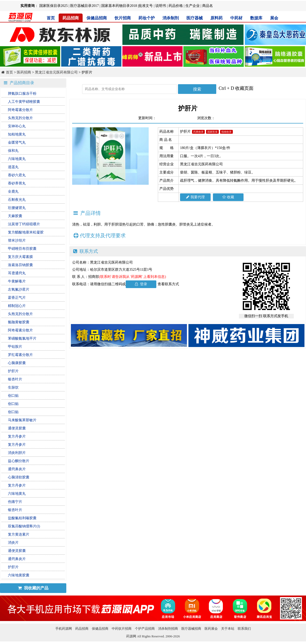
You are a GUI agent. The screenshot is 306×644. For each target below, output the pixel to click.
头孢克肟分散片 (20, 118)
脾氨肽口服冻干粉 (22, 94)
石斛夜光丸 (17, 200)
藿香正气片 (17, 298)
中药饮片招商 (122, 629)
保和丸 (13, 151)
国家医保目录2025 (54, 6)
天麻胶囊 (15, 216)
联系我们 (244, 629)
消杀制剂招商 (168, 629)
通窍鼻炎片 (17, 469)
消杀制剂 (171, 18)
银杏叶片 (15, 379)
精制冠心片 (17, 306)
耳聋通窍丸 (17, 273)
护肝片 (13, 371)
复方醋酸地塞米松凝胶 (26, 232)
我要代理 (195, 197)
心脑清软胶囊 (19, 477)
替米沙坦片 (17, 240)
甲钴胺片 (15, 347)
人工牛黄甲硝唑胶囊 (24, 102)
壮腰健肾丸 (17, 208)
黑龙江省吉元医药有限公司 (56, 72)
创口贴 (13, 396)
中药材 (236, 18)
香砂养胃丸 (17, 183)
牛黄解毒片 (17, 281)
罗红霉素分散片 (20, 355)
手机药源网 (64, 629)
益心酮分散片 (19, 461)
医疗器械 (195, 18)
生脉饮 (13, 387)
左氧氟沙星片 (19, 289)
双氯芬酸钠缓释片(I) (24, 526)
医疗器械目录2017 (84, 6)
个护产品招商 (145, 629)
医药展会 (211, 629)
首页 (51, 18)
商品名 (208, 6)
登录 (141, 284)
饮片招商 (123, 18)
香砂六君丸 (17, 175)
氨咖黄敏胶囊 (19, 322)
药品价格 (176, 6)
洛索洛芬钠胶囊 (20, 265)
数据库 (256, 18)
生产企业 (193, 6)
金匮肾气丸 (17, 143)
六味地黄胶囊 (19, 575)
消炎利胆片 (17, 453)
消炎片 (13, 543)
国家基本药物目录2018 (119, 6)
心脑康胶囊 (17, 363)
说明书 (161, 6)
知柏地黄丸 (17, 134)
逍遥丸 (13, 167)
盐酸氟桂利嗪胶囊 (22, 518)
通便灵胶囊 (17, 428)
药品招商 (71, 18)
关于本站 (228, 629)
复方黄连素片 (19, 534)
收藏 (228, 197)
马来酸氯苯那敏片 (22, 420)
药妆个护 (147, 18)
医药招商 (24, 72)
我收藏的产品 (33, 588)
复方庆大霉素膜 (20, 257)
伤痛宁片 (15, 502)
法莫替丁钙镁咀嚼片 (24, 224)
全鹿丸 (13, 191)
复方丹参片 (17, 436)
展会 (274, 18)
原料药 (216, 18)
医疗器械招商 (191, 629)
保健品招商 (97, 18)
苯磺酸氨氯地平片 (22, 338)
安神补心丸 (17, 126)
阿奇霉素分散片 (20, 110)
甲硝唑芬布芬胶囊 (22, 249)
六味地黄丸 (17, 159)
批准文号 (146, 6)
